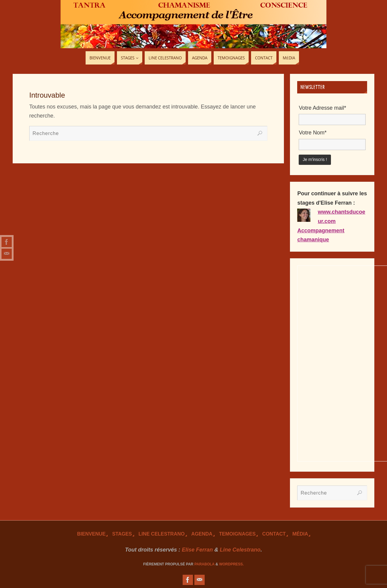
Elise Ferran (197, 550)
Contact (274, 534)
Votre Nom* (313, 133)
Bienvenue (91, 534)
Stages (122, 534)
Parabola (205, 564)
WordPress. (231, 564)
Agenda (202, 534)
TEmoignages (237, 534)
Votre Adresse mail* (322, 108)
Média (300, 534)
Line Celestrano (162, 534)
